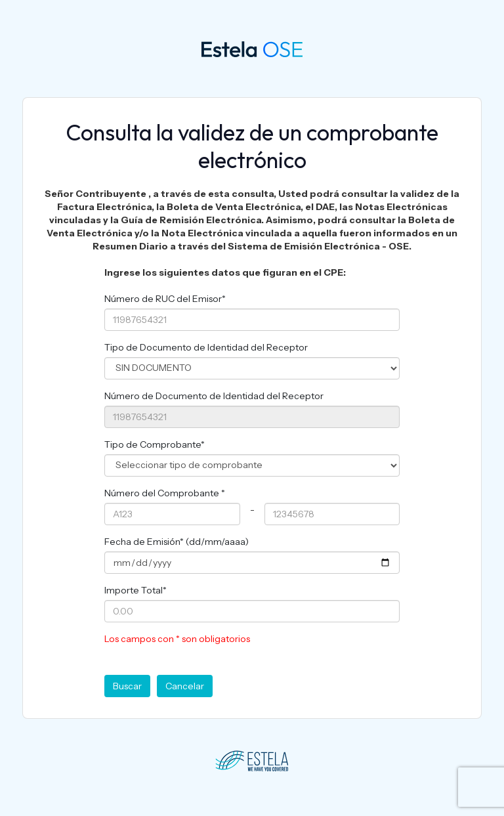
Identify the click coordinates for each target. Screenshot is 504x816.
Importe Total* (136, 590)
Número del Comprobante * (165, 493)
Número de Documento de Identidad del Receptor (214, 396)
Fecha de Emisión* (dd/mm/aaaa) (177, 542)
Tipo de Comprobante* (155, 444)
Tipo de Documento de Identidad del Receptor (206, 347)
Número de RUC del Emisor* (165, 299)
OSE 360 (225, 48)
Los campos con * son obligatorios (177, 639)
